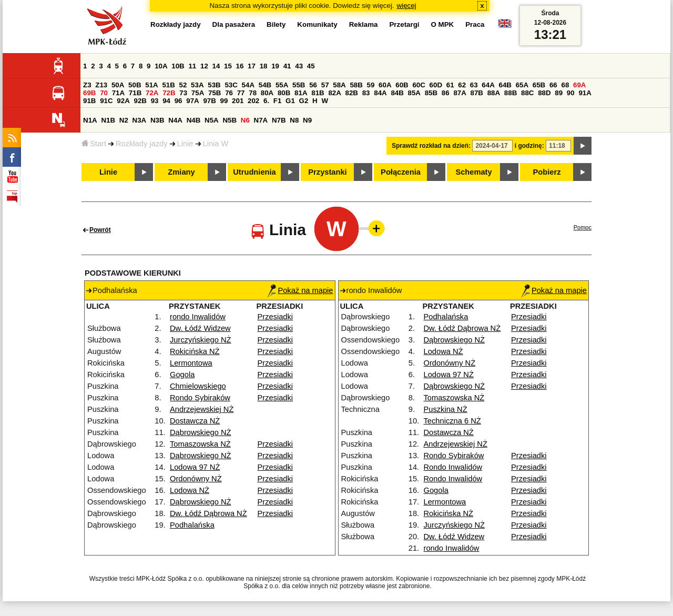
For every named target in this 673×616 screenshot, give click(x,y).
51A (151, 85)
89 (559, 93)
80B (284, 93)
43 (299, 66)
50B (135, 85)
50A (118, 85)
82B (352, 93)
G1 (290, 101)
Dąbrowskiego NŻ (200, 432)
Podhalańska (192, 525)
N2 (124, 120)
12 (204, 66)
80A (267, 93)
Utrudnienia (254, 172)
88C (527, 93)
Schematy (473, 172)
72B (169, 93)
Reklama (364, 24)
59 (371, 85)
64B (505, 85)
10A (161, 66)
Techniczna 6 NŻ (452, 421)
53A (197, 85)
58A (339, 85)
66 (553, 85)
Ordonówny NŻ (196, 479)
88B (511, 93)
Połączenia (401, 172)
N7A (261, 120)
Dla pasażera (234, 24)
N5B (230, 120)
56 (313, 85)
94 (166, 101)
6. (266, 101)
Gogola (182, 375)
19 (275, 66)
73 (183, 93)
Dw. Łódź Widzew (200, 328)
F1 (278, 101)
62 (462, 85)
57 (325, 85)
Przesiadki (276, 317)
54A (248, 85)
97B (209, 101)
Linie (185, 144)
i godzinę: (529, 146)
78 (253, 93)
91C (106, 101)
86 (446, 93)
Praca (475, 24)
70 (104, 93)
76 (229, 93)
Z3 (87, 85)
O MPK (443, 24)
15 (228, 66)
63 (474, 85)
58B (356, 85)
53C (231, 85)
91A (585, 93)
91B (89, 101)
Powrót (100, 230)
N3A (140, 120)
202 (253, 101)
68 (565, 85)
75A (198, 93)
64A (488, 85)
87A (460, 93)
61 (450, 85)
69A (579, 85)
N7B (279, 120)
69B (89, 93)
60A (385, 85)
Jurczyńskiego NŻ (200, 340)
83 (366, 93)
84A (380, 93)
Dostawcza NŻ (195, 421)
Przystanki (327, 172)
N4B (194, 120)
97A (192, 101)
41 (287, 66)
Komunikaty (317, 24)
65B (539, 85)
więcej (407, 6)
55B (299, 85)
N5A (212, 120)
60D (436, 85)
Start (94, 144)
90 (571, 93)
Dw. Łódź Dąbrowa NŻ (208, 513)
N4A (175, 120)
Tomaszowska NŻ (200, 444)
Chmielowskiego (198, 386)
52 (183, 85)
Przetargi (404, 24)
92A (123, 101)
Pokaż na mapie (300, 290)
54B (265, 85)
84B (397, 93)
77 (241, 93)
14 (216, 66)
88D (544, 93)
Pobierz (547, 172)
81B (318, 93)
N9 (307, 120)
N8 (294, 120)
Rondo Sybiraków (200, 398)
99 (224, 101)
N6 (245, 120)
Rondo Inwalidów (453, 467)
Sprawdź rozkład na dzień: (431, 146)
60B (402, 85)
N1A (90, 120)
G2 (304, 101)
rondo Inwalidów (198, 317)
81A (301, 93)
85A (414, 93)
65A (522, 85)
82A (334, 93)
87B (477, 93)
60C (419, 85)
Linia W (216, 144)
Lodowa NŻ (190, 490)
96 (179, 101)
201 (238, 101)
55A (282, 85)
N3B (157, 120)
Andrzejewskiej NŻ (202, 409)
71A (118, 93)
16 (240, 66)
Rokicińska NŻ (195, 351)
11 (192, 66)
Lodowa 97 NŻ (195, 467)
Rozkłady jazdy (142, 144)
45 (311, 66)
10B (178, 66)
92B (140, 101)
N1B (108, 120)
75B (215, 93)
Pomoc (583, 227)
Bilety (276, 24)
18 (264, 66)
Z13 (101, 85)
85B (431, 93)
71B (135, 93)
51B (168, 85)
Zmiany (181, 172)
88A (494, 93)
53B (214, 85)
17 (252, 66)
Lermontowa (191, 363)
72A (152, 93)
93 (155, 101)
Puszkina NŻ (446, 409)
